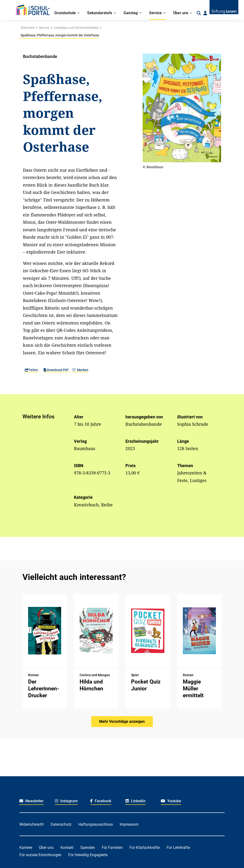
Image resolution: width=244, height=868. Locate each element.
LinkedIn (135, 801)
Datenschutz (61, 824)
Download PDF (57, 370)
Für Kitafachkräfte (145, 848)
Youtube (171, 801)
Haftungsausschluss (96, 824)
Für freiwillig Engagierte (88, 855)
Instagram (66, 801)
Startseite (28, 28)
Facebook (101, 801)
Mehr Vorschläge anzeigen (122, 721)
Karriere (26, 848)
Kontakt (67, 848)
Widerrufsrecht (32, 824)
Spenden (88, 848)
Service (44, 28)
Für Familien (112, 848)
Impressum (129, 824)
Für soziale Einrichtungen (40, 855)
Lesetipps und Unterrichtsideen (76, 28)
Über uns (46, 848)
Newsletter (32, 801)
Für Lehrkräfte (178, 848)
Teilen (31, 370)
